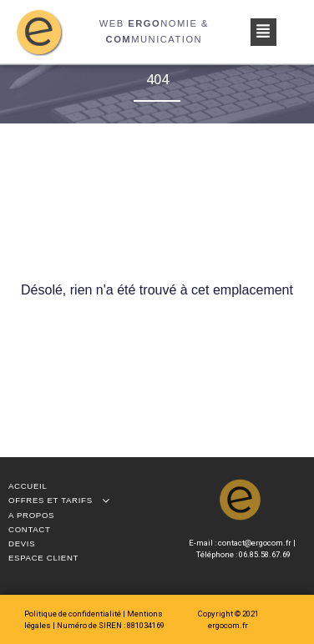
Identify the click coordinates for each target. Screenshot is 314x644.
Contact (30, 529)
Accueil (28, 486)
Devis (22, 543)
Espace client (43, 558)
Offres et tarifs (63, 500)
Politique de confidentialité (73, 614)
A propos (31, 515)
